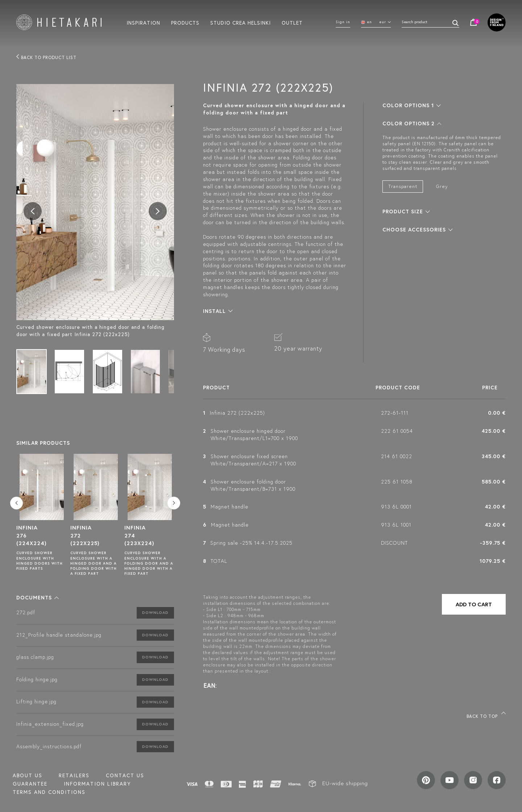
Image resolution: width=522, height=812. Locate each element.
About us (28, 775)
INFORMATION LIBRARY (97, 784)
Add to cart (474, 604)
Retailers (74, 775)
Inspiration (143, 22)
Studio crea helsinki (241, 22)
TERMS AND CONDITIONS (49, 792)
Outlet (292, 22)
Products (185, 22)
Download (155, 612)
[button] (38, 598)
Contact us (125, 775)
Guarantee (30, 784)
